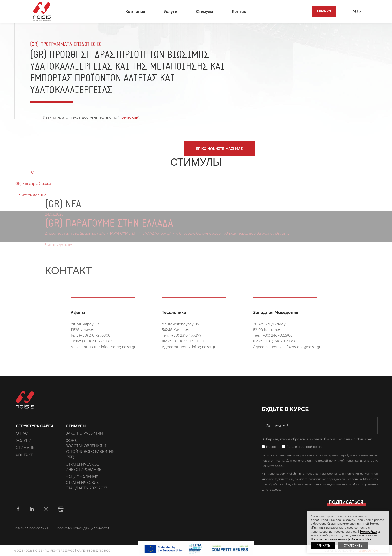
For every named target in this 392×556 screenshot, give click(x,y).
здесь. (276, 492)
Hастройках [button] (369, 531)
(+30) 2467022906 (277, 335)
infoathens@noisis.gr (118, 347)
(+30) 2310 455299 (186, 335)
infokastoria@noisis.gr (302, 347)
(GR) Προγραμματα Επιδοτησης (66, 45)
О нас (22, 436)
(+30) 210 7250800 (95, 335)
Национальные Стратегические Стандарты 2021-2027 (86, 485)
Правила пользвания (32, 531)
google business (61, 512)
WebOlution (368, 553)
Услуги (171, 11)
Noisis (43, 12)
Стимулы (205, 11)
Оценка (324, 11)
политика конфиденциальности (83, 531)
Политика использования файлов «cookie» (341, 539)
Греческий (129, 117)
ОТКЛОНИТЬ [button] (353, 546)
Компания (136, 11)
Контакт (241, 11)
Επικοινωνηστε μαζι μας (219, 149)
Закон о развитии (84, 436)
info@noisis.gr (204, 347)
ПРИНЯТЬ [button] (323, 546)
